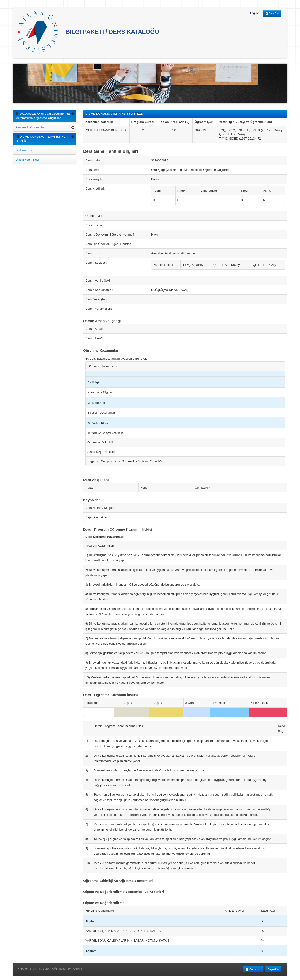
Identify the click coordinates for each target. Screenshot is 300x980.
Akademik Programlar (30, 127)
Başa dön (273, 969)
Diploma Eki (24, 150)
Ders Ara (272, 14)
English (255, 13)
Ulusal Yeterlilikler (27, 160)
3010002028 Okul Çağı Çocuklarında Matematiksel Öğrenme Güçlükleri (43, 116)
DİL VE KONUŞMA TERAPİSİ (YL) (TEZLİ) (41, 139)
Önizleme (253, 969)
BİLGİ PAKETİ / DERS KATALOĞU (88, 32)
